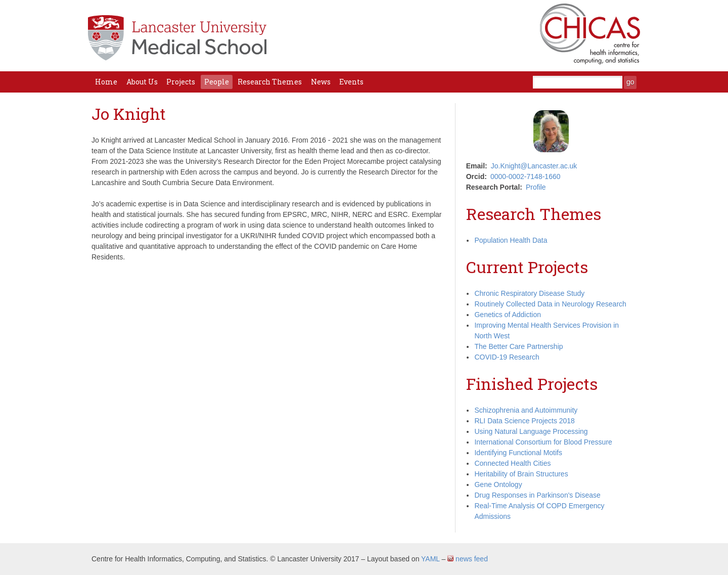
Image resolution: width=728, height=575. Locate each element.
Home (106, 82)
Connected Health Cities (512, 463)
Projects (181, 82)
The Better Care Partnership (518, 346)
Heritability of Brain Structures (521, 474)
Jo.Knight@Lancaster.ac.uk (534, 166)
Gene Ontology (498, 484)
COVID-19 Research (507, 357)
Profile (536, 187)
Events (351, 82)
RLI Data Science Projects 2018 (524, 421)
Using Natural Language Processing (531, 431)
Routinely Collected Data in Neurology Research (550, 304)
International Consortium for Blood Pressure (543, 442)
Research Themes (270, 82)
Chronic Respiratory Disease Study (529, 293)
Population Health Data (511, 240)
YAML (430, 559)
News (321, 82)
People (217, 82)
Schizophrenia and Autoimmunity (526, 410)
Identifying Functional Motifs (518, 453)
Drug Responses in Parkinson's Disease (537, 495)
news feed (468, 559)
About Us (142, 82)
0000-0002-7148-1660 (526, 176)
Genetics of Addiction (508, 315)
